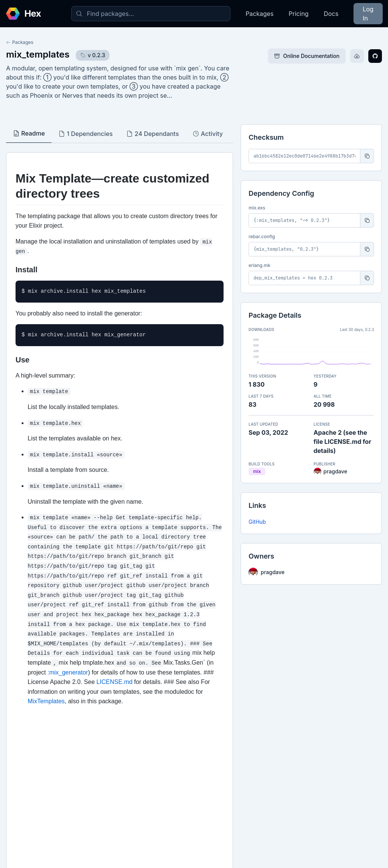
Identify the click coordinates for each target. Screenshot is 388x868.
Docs (331, 14)
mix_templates (38, 54)
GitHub (257, 522)
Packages (260, 14)
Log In (368, 14)
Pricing (299, 14)
